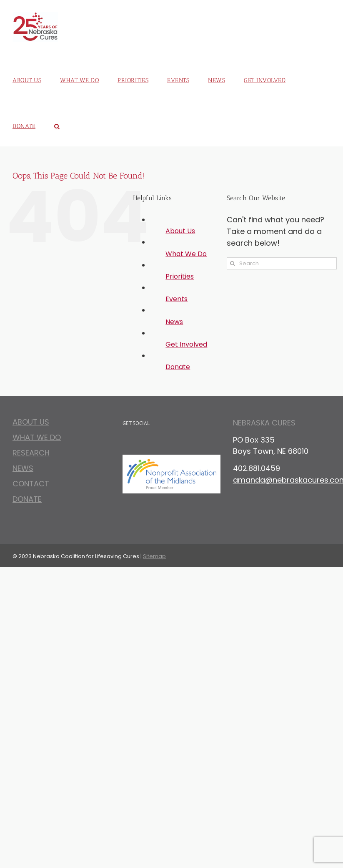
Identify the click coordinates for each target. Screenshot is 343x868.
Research (31, 453)
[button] (57, 123)
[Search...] (282, 263)
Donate (178, 367)
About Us (180, 231)
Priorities (180, 276)
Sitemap (154, 556)
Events (177, 299)
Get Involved (186, 344)
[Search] (233, 263)
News (174, 322)
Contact (31, 484)
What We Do (186, 254)
